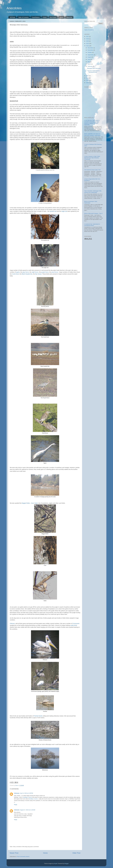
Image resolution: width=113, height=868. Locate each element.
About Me (69, 17)
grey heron (26, 272)
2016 (88, 39)
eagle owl (64, 211)
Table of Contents (23, 17)
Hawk (36, 503)
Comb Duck (15, 274)
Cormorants (76, 624)
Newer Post (14, 853)
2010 (88, 80)
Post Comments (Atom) (23, 857)
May (89, 62)
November (90, 50)
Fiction (45, 17)
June (89, 59)
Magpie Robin (26, 503)
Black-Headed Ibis (27, 274)
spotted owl (53, 211)
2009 (88, 83)
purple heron (45, 272)
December (90, 48)
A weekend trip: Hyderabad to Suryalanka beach (92, 225)
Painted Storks (38, 716)
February (90, 66)
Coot (32, 503)
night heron (35, 272)
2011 (88, 78)
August (90, 57)
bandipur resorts (28, 797)
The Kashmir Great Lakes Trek (92, 170)
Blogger (66, 864)
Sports (61, 17)
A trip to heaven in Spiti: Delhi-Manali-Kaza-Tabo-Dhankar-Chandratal (92, 158)
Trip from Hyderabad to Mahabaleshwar (93, 71)
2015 (88, 41)
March (89, 64)
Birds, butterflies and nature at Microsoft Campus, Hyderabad (92, 134)
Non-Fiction (53, 17)
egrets (18, 272)
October (90, 52)
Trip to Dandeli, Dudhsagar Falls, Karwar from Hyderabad (93, 192)
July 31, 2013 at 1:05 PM (26, 793)
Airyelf (56, 864)
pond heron (55, 272)
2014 (88, 43)
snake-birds (74, 625)
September (91, 55)
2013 (88, 46)
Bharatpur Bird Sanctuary (94, 68)
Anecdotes (14, 8)
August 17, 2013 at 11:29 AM (28, 810)
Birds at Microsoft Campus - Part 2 (93, 213)
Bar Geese (38, 274)
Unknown (17, 793)
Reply (16, 805)
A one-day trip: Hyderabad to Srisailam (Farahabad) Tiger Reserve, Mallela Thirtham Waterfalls (92, 123)
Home (45, 853)
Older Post (76, 853)
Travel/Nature (36, 17)
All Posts (13, 17)
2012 (88, 76)
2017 (88, 36)
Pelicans (12, 624)
